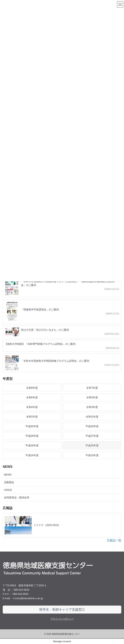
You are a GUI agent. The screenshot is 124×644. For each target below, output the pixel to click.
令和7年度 (92, 388)
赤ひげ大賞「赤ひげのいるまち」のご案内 (45, 330)
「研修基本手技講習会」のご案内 (40, 309)
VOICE (8, 490)
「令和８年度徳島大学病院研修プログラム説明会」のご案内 (55, 361)
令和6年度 (32, 397)
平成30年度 (32, 426)
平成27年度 (92, 436)
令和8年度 (32, 388)
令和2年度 (32, 417)
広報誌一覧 (114, 540)
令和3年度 (92, 407)
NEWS (8, 475)
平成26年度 (32, 445)
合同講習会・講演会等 (17, 498)
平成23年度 (92, 455)
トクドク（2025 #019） (47, 525)
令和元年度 (92, 417)
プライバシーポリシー (62, 619)
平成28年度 (32, 436)
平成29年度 (92, 426)
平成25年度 (92, 445)
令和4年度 (32, 407)
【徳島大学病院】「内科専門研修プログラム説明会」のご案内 (40, 344)
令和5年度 (92, 397)
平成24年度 (32, 455)
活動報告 (9, 482)
